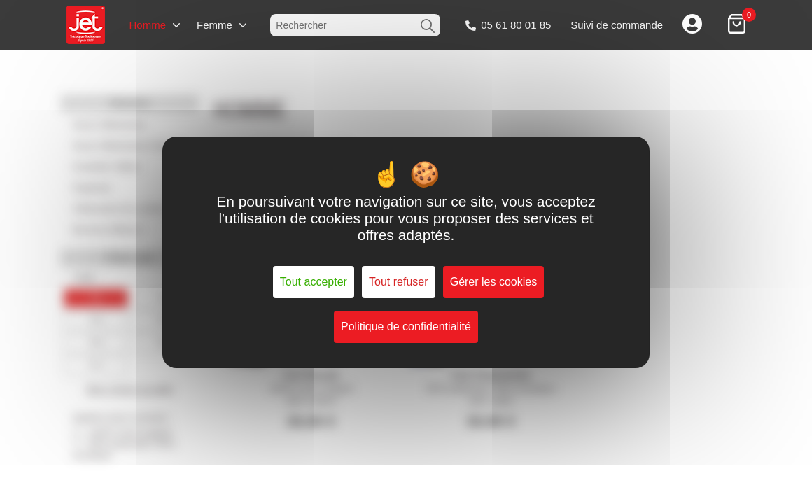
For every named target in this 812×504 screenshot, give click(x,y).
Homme (147, 25)
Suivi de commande (617, 25)
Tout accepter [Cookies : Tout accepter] (314, 282)
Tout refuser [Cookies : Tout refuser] (398, 282)
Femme (215, 25)
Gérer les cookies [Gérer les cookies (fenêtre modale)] (494, 282)
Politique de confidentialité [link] (406, 327)
